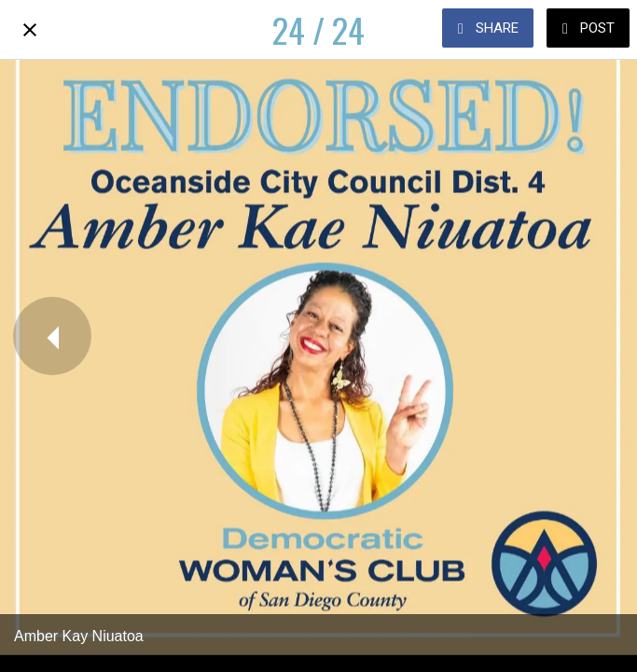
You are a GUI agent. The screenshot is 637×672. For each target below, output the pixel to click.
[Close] (30, 30)
